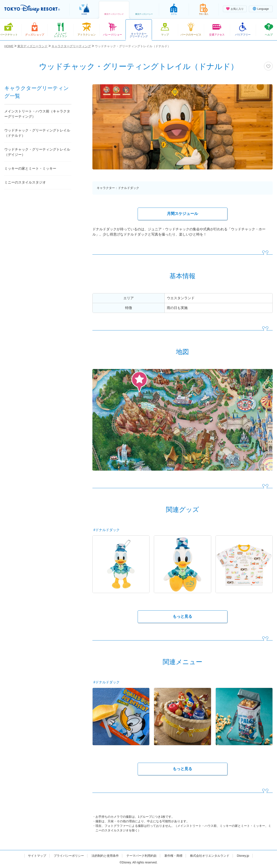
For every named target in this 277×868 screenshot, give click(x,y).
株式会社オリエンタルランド (210, 856)
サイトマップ (37, 856)
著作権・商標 (173, 856)
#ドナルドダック (107, 530)
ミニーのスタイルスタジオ (25, 182)
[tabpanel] (183, 130)
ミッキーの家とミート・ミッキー (30, 168)
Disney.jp (243, 856)
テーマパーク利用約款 (142, 856)
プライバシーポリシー (69, 856)
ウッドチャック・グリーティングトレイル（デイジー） (37, 152)
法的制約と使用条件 (105, 856)
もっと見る (182, 616)
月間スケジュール (182, 214)
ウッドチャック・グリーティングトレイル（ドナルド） (37, 133)
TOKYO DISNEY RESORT (32, 9)
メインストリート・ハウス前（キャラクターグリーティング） (37, 114)
